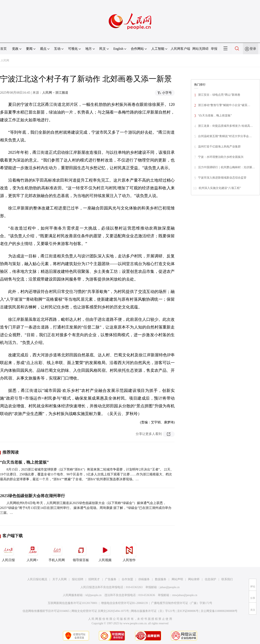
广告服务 (111, 579)
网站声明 (177, 579)
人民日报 (8, 552)
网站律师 (194, 579)
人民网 (5, 60)
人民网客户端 (180, 49)
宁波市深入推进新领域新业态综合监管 (222, 178)
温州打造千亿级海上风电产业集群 (219, 147)
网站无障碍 (200, 49)
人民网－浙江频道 (55, 93)
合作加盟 (127, 579)
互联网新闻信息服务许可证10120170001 (73, 603)
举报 (214, 49)
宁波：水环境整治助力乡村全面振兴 (221, 157)
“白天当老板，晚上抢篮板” (24, 462)
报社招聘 (78, 579)
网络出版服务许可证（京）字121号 (153, 611)
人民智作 (129, 552)
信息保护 (210, 579)
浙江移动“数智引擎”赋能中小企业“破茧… (224, 105)
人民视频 (105, 552)
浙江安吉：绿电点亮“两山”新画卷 (219, 95)
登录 (253, 49)
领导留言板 (81, 552)
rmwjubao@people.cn (185, 595)
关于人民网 (60, 579)
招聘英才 (94, 579)
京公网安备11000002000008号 (219, 611)
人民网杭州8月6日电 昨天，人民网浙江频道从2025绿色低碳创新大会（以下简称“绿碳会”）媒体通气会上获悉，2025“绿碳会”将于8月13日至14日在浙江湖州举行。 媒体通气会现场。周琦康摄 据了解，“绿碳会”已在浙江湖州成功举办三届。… (86, 508)
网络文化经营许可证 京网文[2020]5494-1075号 (100, 611)
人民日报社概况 (37, 579)
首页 (3, 49)
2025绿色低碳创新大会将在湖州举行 (32, 496)
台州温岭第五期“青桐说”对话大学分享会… (225, 136)
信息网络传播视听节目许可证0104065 (46, 611)
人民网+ (32, 552)
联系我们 (227, 579)
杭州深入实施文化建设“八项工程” (220, 188)
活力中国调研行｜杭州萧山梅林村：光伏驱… (226, 167)
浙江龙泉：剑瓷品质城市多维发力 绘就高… (225, 126)
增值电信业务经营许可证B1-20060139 (124, 603)
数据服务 (161, 579)
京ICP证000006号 (188, 611)
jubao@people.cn (170, 587)
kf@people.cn (94, 595)
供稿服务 (144, 579)
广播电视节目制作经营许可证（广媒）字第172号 (182, 603)
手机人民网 (57, 552)
